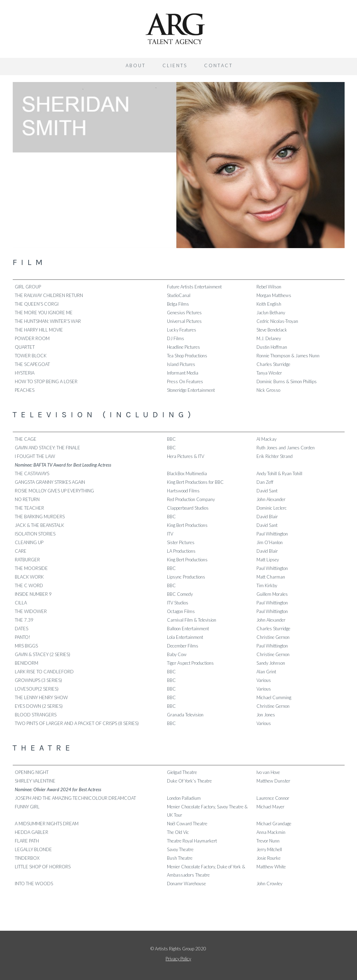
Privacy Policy (178, 959)
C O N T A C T (218, 65)
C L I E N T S (174, 65)
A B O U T (135, 65)
